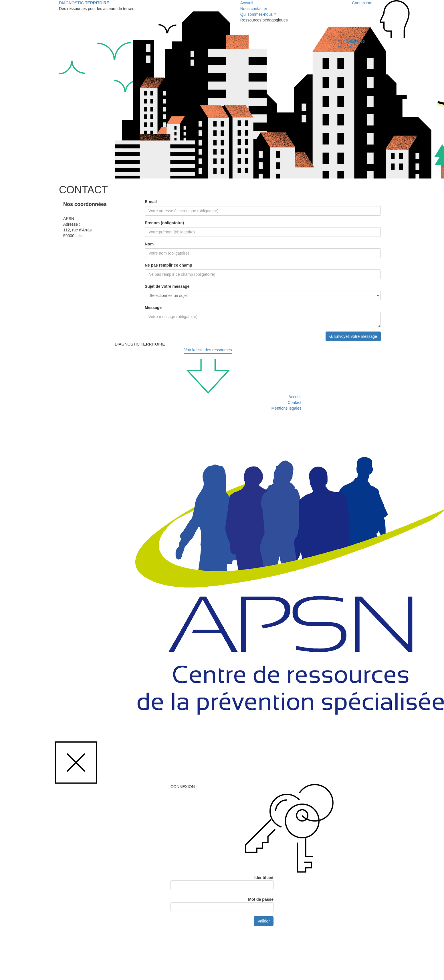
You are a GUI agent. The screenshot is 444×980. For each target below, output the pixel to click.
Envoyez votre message (353, 336)
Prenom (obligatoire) (164, 223)
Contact (294, 402)
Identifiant (264, 878)
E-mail (151, 202)
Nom (149, 244)
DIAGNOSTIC (84, 3)
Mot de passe (261, 899)
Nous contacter (254, 9)
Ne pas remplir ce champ (169, 265)
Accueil (247, 3)
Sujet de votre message (167, 286)
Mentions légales (286, 408)
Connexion (361, 3)
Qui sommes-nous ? (258, 14)
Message (153, 308)
